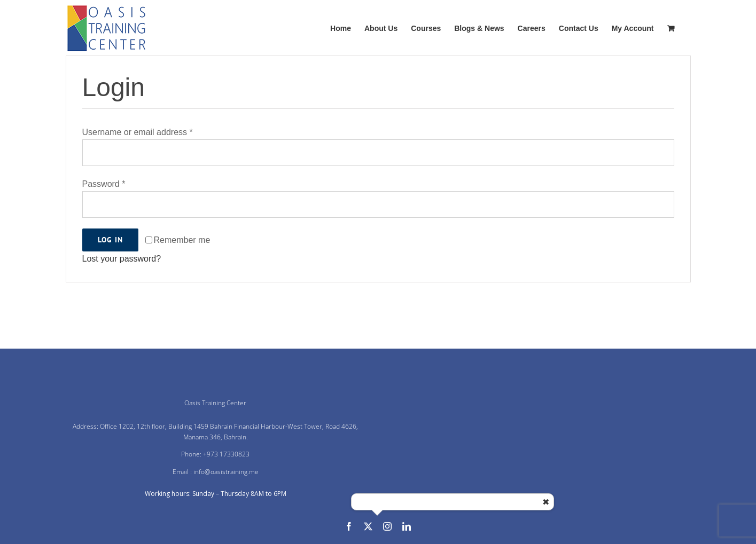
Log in (110, 240)
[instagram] (387, 526)
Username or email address (138, 132)
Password (104, 184)
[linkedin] (407, 526)
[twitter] (368, 526)
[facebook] (349, 526)
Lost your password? (122, 259)
